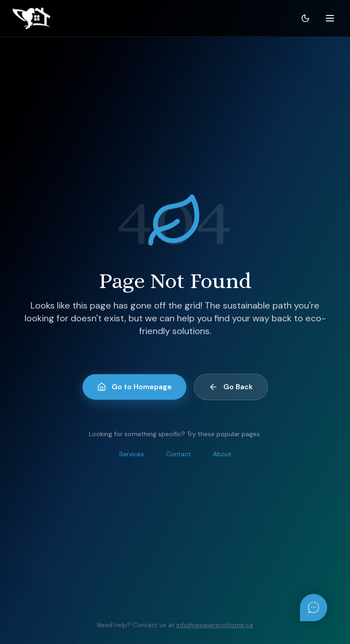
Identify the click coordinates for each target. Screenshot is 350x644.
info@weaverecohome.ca (215, 625)
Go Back (231, 387)
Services (131, 454)
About (222, 454)
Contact (178, 454)
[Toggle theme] (305, 18)
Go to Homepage (134, 387)
